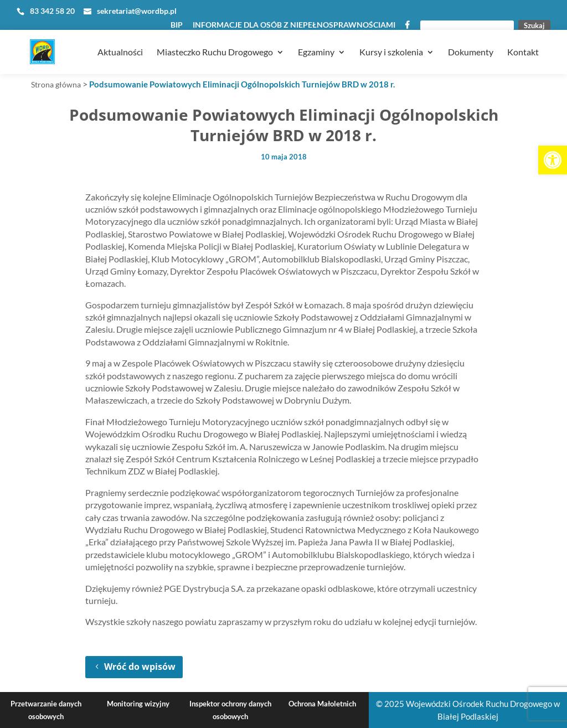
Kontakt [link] (523, 39)
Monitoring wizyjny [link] (138, 704)
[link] (553, 160)
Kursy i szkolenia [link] (391, 39)
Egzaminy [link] (316, 39)
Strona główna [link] (56, 84)
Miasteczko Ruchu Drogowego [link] (215, 39)
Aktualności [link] (120, 39)
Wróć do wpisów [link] (140, 667)
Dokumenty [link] (471, 39)
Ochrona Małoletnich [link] (322, 704)
